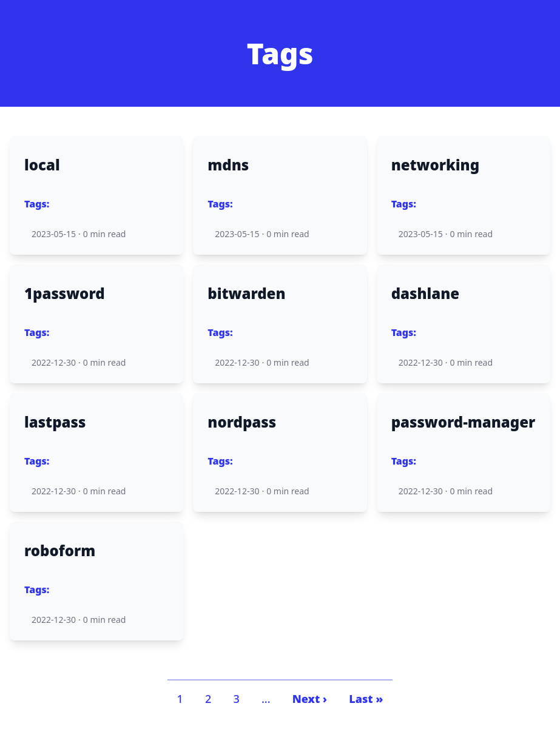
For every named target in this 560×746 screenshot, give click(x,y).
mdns (228, 165)
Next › (310, 699)
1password (65, 294)
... (266, 699)
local (42, 165)
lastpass (55, 422)
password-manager (464, 422)
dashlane (426, 294)
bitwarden (246, 294)
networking (435, 165)
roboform (60, 551)
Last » (366, 699)
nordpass (242, 422)
